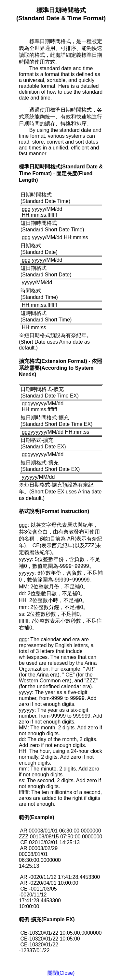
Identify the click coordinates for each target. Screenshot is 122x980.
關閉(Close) (61, 973)
